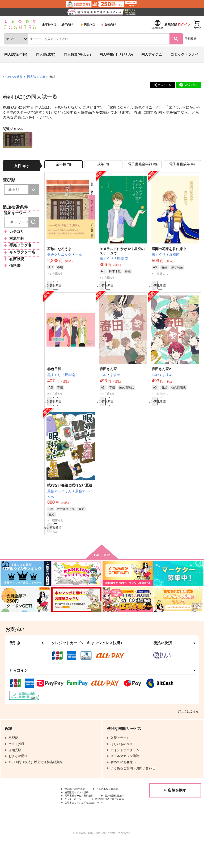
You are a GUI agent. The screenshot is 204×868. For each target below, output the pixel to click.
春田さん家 (108, 375)
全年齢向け (49, 24)
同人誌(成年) (46, 54)
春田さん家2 (161, 375)
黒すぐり (52, 112)
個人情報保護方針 (77, 819)
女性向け (108, 24)
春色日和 (54, 375)
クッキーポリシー (114, 819)
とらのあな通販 (12, 77)
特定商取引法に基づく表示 (84, 823)
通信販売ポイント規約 (80, 809)
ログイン (184, 24)
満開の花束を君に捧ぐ (169, 252)
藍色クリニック (150, 107)
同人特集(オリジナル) (116, 54)
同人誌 (31, 77)
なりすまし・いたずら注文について (90, 827)
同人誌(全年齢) (16, 54)
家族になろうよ (123, 107)
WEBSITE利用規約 (78, 801)
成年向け (67, 24)
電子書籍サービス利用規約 (84, 814)
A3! (20, 97)
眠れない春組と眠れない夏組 (70, 494)
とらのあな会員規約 (79, 805)
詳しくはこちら (188, 722)
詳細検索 (191, 39)
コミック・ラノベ (184, 54)
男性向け (88, 24)
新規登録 (171, 24)
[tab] (103, 166)
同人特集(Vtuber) (77, 54)
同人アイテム (152, 54)
